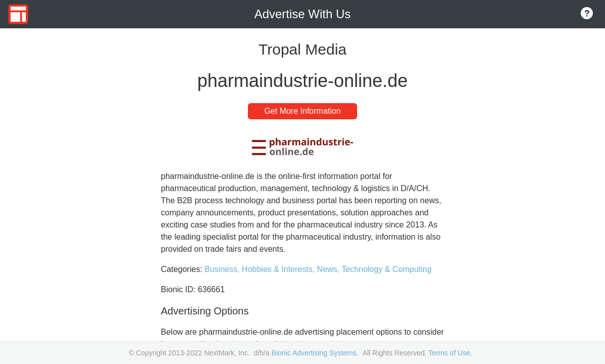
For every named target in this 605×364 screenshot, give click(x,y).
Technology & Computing (386, 269)
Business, (223, 269)
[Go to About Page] (587, 14)
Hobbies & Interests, (279, 269)
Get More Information (302, 111)
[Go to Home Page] (18, 14)
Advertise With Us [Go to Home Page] (303, 14)
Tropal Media (303, 49)
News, (330, 269)
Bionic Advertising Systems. (315, 353)
